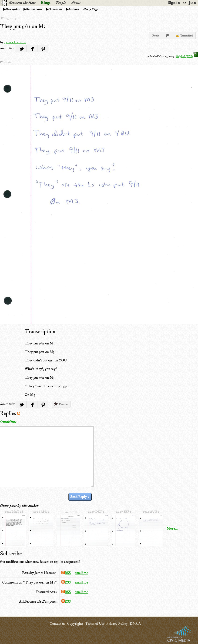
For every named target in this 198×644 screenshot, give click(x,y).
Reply (156, 36)
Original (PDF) (187, 56)
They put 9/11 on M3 (23, 27)
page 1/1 (5, 62)
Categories (13, 9)
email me (81, 573)
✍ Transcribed (184, 36)
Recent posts (34, 9)
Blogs (45, 3)
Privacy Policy (117, 624)
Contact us (57, 624)
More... (172, 528)
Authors (74, 9)
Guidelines (8, 422)
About (76, 3)
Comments (55, 9)
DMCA (135, 624)
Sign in (174, 3)
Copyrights (75, 624)
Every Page (91, 9)
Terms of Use (95, 624)
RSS (66, 573)
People (61, 3)
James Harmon (15, 42)
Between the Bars (22, 3)
